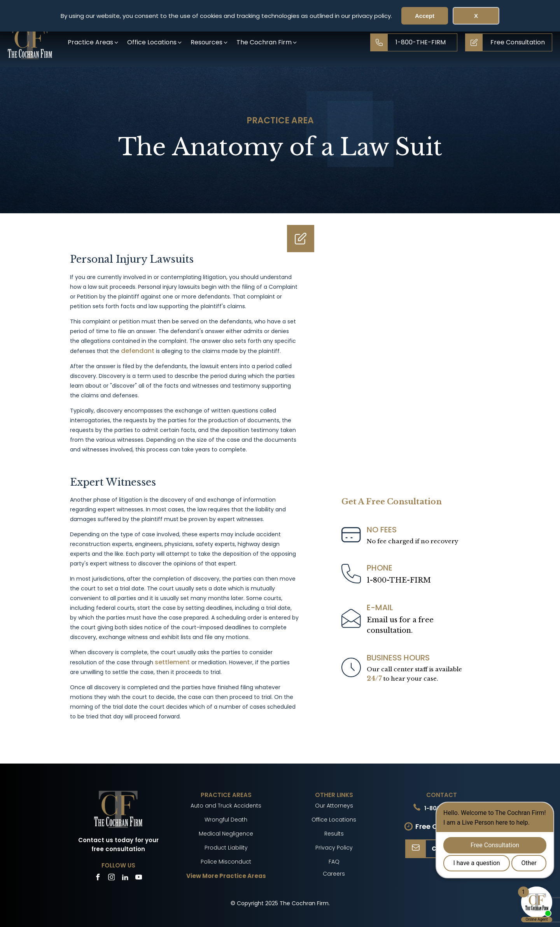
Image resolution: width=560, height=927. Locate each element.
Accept (425, 16)
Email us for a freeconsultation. (400, 625)
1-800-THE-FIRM (399, 580)
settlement (172, 662)
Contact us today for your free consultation (118, 844)
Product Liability (226, 848)
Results (334, 834)
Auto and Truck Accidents (226, 806)
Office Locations (334, 820)
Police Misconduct (226, 862)
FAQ (334, 862)
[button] (94, 42)
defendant (138, 351)
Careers (334, 874)
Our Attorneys (334, 806)
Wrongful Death (226, 820)
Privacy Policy (334, 848)
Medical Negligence (226, 834)
